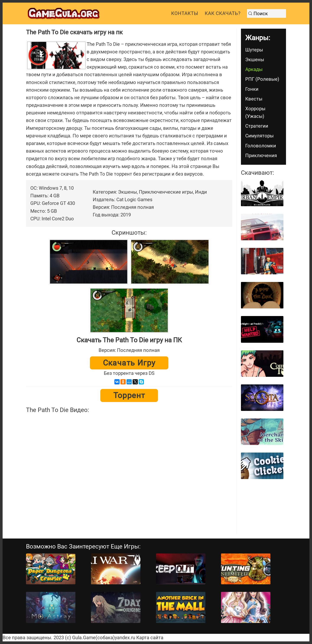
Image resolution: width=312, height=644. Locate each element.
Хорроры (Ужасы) (255, 112)
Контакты (185, 13)
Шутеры (254, 50)
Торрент (129, 395)
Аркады (254, 69)
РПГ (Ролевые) (262, 79)
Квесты (254, 99)
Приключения (261, 156)
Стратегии (257, 126)
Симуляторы (259, 136)
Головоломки (261, 146)
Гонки (252, 89)
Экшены (255, 60)
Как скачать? (223, 13)
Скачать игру (129, 363)
